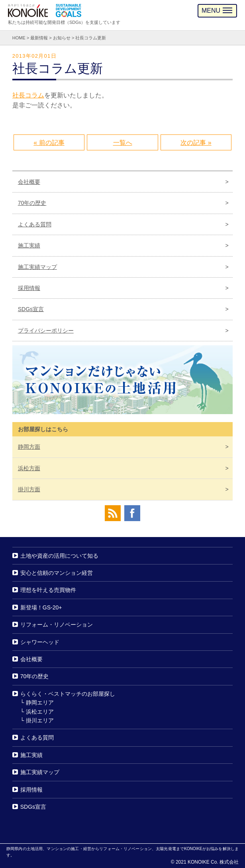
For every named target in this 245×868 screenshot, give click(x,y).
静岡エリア (40, 703)
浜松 (29, 468)
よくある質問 (35, 224)
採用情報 (29, 288)
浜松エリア (40, 712)
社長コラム (28, 95)
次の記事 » (196, 143)
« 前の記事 (49, 143)
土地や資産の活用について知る (59, 556)
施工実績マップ (37, 267)
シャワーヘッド (40, 642)
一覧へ (123, 143)
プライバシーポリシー (46, 331)
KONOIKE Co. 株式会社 (213, 862)
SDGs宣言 (31, 309)
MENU (217, 11)
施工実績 (29, 245)
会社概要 (29, 182)
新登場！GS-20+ (41, 607)
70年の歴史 (32, 203)
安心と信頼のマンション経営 (57, 573)
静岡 (29, 447)
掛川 (29, 489)
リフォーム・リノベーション (57, 625)
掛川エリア (40, 720)
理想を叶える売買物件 (48, 590)
